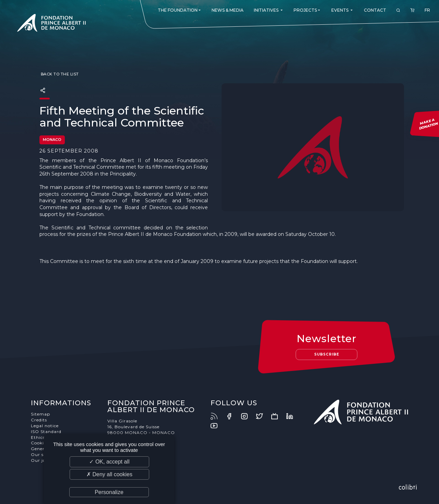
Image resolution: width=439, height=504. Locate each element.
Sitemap (40, 414)
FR (427, 10)
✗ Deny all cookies (109, 474)
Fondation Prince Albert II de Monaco (51, 24)
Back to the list (59, 74)
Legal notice (45, 426)
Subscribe (327, 354)
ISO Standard (46, 431)
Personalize (109, 492)
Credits (39, 420)
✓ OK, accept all (109, 462)
